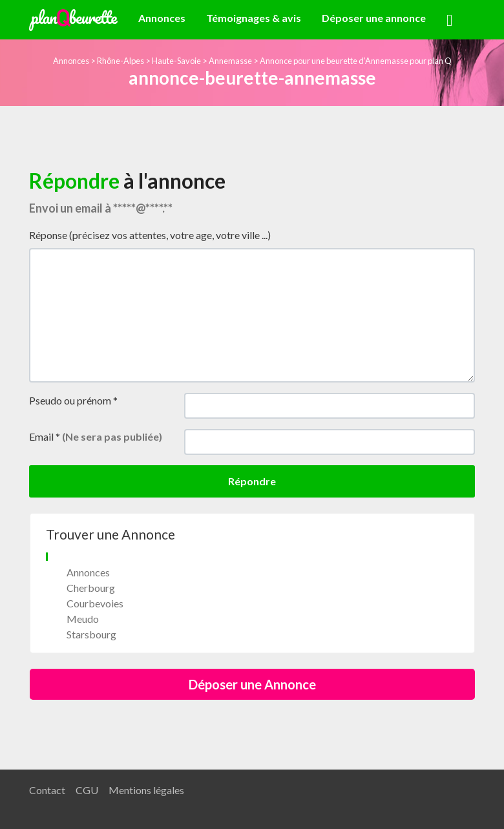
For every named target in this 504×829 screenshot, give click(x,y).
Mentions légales (146, 790)
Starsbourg (91, 634)
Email (96, 436)
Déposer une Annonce (252, 684)
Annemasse (230, 61)
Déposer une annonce (374, 18)
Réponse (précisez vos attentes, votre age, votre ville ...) (150, 235)
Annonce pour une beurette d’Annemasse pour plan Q (356, 61)
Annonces (162, 18)
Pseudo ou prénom (73, 400)
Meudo (83, 619)
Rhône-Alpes (121, 61)
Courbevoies (95, 603)
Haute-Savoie (176, 61)
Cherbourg (91, 588)
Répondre (252, 481)
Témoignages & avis (254, 18)
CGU (87, 790)
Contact (47, 790)
